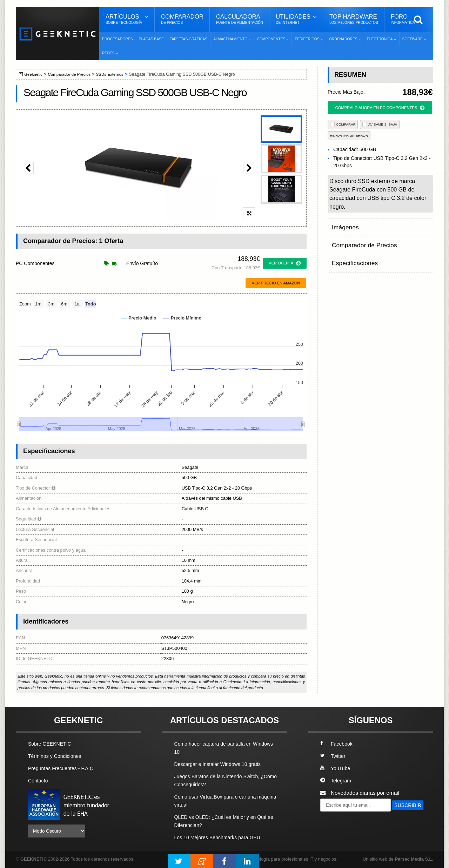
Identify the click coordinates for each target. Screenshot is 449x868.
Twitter (333, 756)
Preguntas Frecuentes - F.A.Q (64, 768)
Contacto (39, 780)
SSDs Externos (117, 74)
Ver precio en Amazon (276, 283)
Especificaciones (352, 252)
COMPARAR (343, 124)
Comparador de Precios (73, 74)
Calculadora (240, 19)
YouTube (336, 768)
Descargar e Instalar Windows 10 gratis (222, 764)
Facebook (337, 744)
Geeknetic (35, 74)
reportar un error (349, 136)
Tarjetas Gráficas (189, 39)
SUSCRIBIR (337, 818)
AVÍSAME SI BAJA (380, 124)
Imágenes (344, 225)
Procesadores (118, 39)
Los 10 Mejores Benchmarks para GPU (221, 837)
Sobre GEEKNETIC (52, 744)
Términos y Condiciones (57, 756)
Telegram (337, 780)
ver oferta (285, 263)
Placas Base (151, 39)
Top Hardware (354, 19)
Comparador (182, 19)
